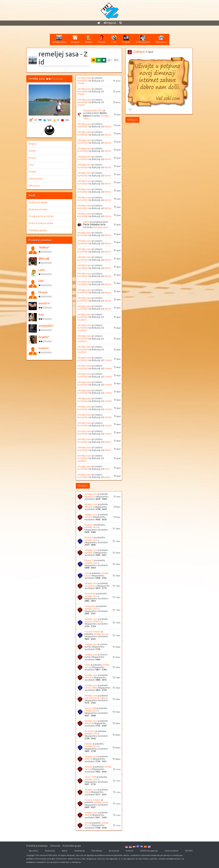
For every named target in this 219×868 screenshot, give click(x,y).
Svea (87, 573)
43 (36, 120)
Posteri (32, 172)
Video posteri (36, 179)
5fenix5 (88, 677)
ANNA (87, 665)
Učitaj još (83, 486)
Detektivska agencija (149, 851)
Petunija (88, 507)
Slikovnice (34, 186)
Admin (108, 127)
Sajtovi (65, 851)
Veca (87, 815)
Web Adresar (97, 851)
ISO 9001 (189, 851)
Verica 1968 (90, 688)
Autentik (130, 851)
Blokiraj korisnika (38, 209)
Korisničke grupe (72, 846)
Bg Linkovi (34, 851)
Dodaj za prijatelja (38, 202)
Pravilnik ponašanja (37, 846)
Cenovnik (55, 846)
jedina (86, 222)
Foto (31, 165)
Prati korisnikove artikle (41, 223)
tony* (107, 469)
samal (88, 517)
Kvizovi (32, 158)
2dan (65, 120)
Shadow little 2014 (93, 110)
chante (81, 83)
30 (56, 120)
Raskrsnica (50, 851)
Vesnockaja (90, 594)
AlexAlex (88, 553)
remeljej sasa (84, 78)
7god (47, 120)
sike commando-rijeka (95, 698)
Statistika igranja (37, 230)
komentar (83, 81)
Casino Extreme (171, 851)
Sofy (87, 792)
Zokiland (139, 52)
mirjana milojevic (93, 621)
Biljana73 (89, 497)
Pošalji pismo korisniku (41, 216)
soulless (82, 320)
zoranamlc (90, 586)
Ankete (32, 151)
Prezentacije (79, 851)
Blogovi (33, 144)
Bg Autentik (114, 851)
